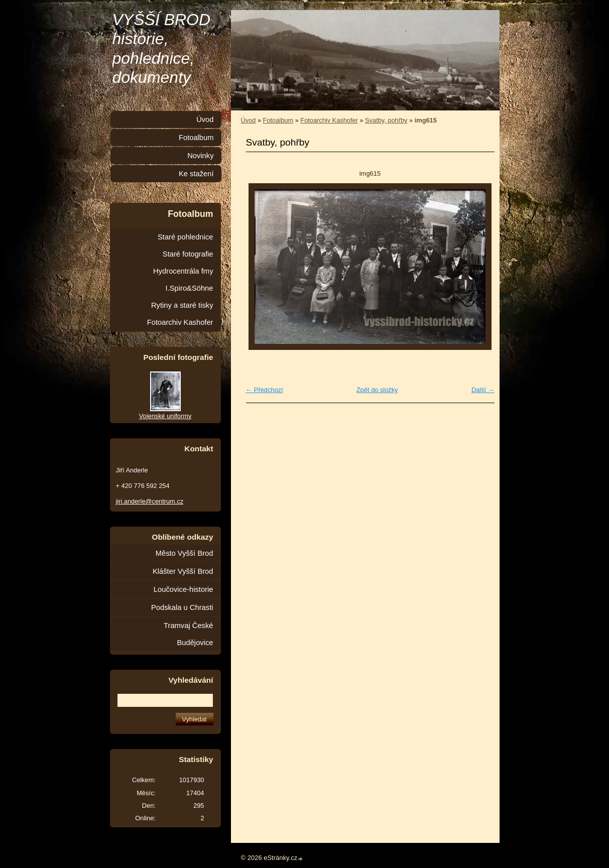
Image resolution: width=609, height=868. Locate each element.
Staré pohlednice (185, 237)
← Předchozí (265, 390)
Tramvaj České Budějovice (188, 634)
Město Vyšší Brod (185, 553)
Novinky (200, 156)
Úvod (249, 120)
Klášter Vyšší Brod (183, 571)
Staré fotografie (188, 254)
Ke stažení (196, 174)
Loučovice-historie (184, 589)
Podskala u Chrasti (182, 607)
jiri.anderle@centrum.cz (150, 501)
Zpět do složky (377, 390)
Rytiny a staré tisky (182, 305)
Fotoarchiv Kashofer (329, 120)
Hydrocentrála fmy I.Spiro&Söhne (183, 280)
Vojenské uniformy (165, 416)
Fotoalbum (278, 120)
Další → (483, 390)
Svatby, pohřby (386, 120)
